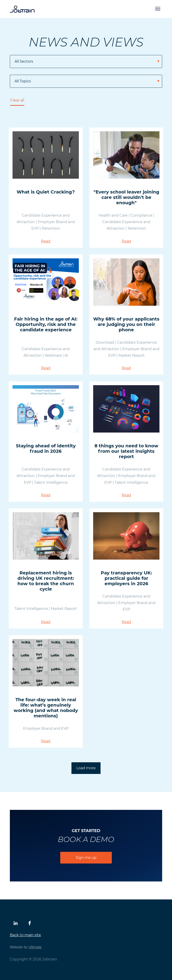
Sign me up (86, 858)
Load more (86, 768)
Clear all (17, 100)
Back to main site (25, 935)
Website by (26, 947)
